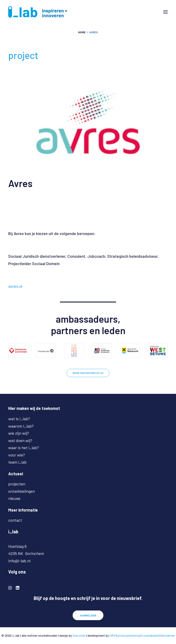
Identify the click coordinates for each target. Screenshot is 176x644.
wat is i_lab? (19, 419)
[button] (165, 12)
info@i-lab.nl (19, 561)
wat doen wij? (20, 440)
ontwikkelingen (22, 491)
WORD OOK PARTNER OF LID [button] (88, 373)
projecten (17, 484)
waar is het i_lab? (24, 448)
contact (15, 520)
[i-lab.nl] (38, 12)
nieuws (14, 498)
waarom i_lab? (21, 426)
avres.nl (15, 286)
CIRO (112, 636)
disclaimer (168, 636)
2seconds (79, 636)
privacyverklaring (129, 636)
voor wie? (17, 455)
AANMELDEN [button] (88, 615)
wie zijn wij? (19, 433)
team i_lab (17, 462)
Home (82, 32)
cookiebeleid (151, 636)
